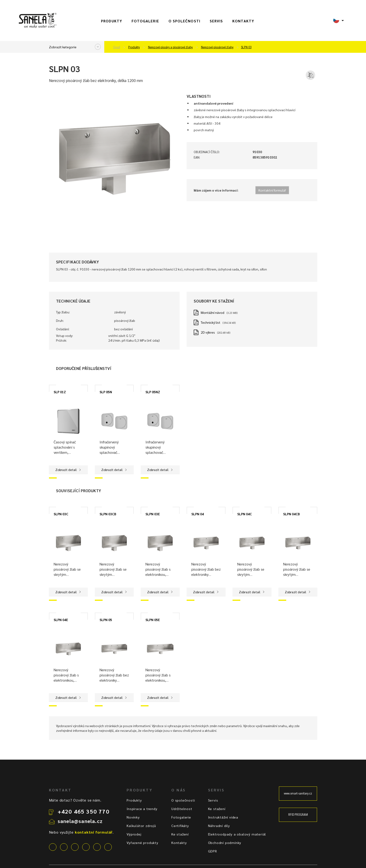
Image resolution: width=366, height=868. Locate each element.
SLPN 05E (153, 620)
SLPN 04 (198, 514)
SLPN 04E (61, 620)
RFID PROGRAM (298, 815)
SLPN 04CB (292, 514)
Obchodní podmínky (225, 843)
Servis (216, 21)
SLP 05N (106, 392)
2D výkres (208, 332)
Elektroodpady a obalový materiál (237, 834)
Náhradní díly (219, 826)
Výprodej (134, 834)
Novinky (133, 817)
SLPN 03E (153, 514)
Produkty (112, 21)
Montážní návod (213, 312)
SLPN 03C (61, 514)
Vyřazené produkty (143, 843)
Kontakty (243, 21)
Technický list (211, 322)
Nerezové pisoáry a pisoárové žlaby (170, 47)
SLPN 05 (106, 620)
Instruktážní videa (223, 817)
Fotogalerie (145, 21)
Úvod (117, 47)
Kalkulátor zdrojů (141, 826)
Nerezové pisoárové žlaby (217, 47)
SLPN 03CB (108, 514)
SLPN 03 (246, 47)
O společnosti (184, 21)
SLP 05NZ (153, 392)
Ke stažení (180, 834)
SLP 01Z (60, 392)
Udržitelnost (182, 809)
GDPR (213, 851)
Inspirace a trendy (142, 809)
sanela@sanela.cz (80, 821)
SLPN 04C (245, 514)
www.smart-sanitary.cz (298, 793)
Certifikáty (180, 826)
